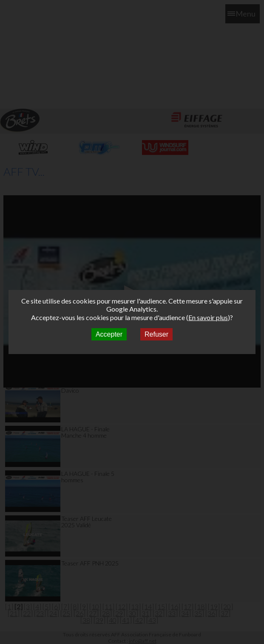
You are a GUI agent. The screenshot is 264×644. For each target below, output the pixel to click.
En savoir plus (208, 317)
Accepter (109, 334)
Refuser (156, 334)
